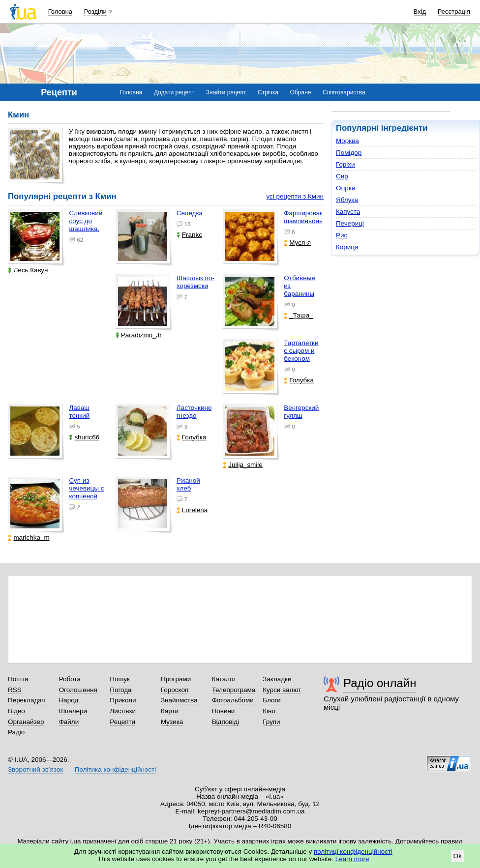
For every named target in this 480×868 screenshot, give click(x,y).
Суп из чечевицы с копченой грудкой (86, 492)
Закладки (277, 679)
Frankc (189, 235)
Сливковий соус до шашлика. (86, 221)
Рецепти (122, 722)
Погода (120, 690)
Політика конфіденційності (115, 769)
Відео (16, 711)
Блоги (272, 700)
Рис (342, 235)
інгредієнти (405, 128)
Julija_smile (242, 465)
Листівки (123, 711)
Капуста (348, 212)
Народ (69, 700)
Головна (60, 12)
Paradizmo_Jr (139, 335)
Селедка (190, 213)
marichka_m (29, 537)
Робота (70, 679)
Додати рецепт (174, 92)
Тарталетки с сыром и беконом (301, 351)
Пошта (18, 679)
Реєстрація (454, 12)
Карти (170, 711)
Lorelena (192, 510)
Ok (458, 856)
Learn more (352, 859)
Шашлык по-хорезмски (195, 282)
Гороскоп (175, 690)
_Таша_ (298, 315)
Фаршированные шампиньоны (310, 217)
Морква (347, 141)
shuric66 (84, 437)
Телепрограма (234, 690)
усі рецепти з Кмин (295, 196)
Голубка (299, 380)
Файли (69, 722)
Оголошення (78, 690)
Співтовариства (344, 92)
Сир (342, 176)
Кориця (347, 247)
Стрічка (268, 92)
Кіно (269, 711)
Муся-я (297, 243)
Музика (172, 722)
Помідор (349, 153)
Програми (176, 679)
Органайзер (26, 722)
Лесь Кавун (28, 270)
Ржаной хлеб (188, 484)
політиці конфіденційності (353, 852)
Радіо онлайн (380, 683)
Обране (301, 92)
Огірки (345, 188)
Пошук (120, 679)
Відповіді (226, 722)
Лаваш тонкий (79, 412)
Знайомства (179, 700)
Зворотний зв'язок (35, 769)
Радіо (16, 732)
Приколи (123, 700)
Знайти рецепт (226, 92)
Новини (224, 711)
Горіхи (345, 164)
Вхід (420, 12)
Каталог (224, 679)
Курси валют (282, 690)
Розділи (95, 12)
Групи (271, 722)
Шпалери (73, 711)
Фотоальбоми (233, 700)
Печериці (350, 223)
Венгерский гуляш (301, 412)
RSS (15, 690)
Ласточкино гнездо (194, 412)
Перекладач (26, 700)
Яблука (347, 200)
